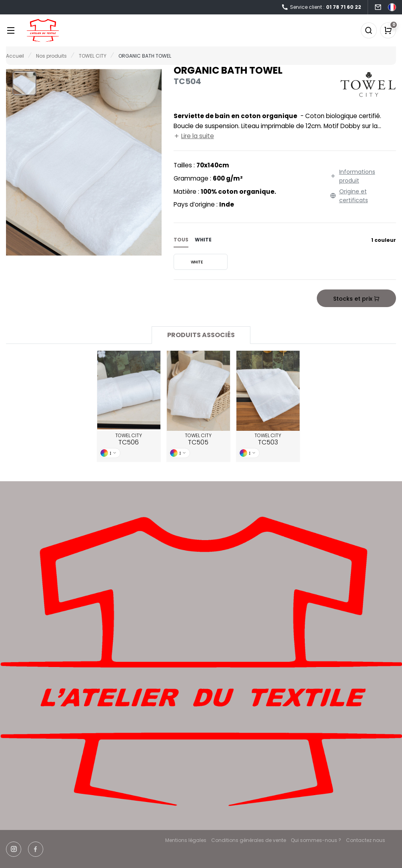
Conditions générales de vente (249, 840)
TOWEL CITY (129, 440)
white (203, 240)
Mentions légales (186, 840)
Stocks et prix (356, 299)
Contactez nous (366, 840)
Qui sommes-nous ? (316, 840)
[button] (24, 83)
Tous (181, 240)
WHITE (189, 262)
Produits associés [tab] (201, 335)
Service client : (321, 7)
